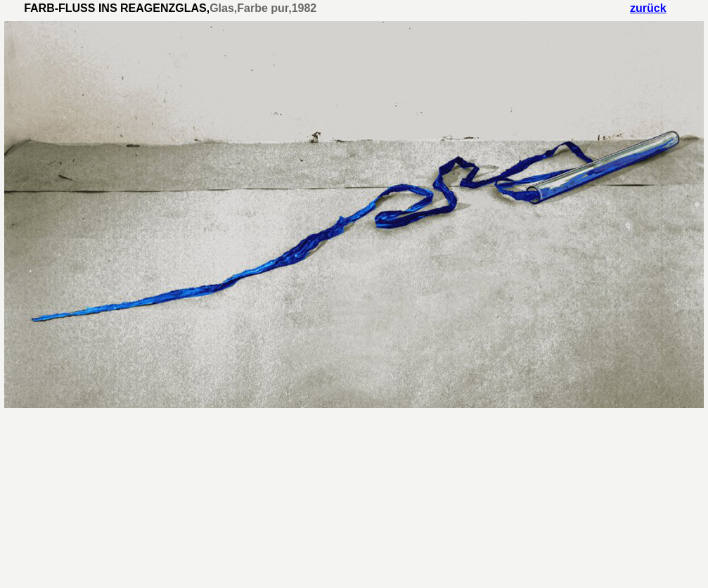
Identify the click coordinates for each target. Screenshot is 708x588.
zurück (648, 8)
